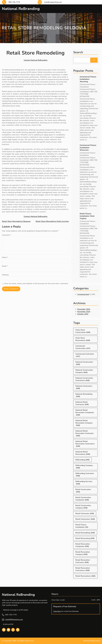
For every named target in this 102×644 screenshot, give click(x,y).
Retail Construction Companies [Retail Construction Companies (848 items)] (83, 499)
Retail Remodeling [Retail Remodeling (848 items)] (85, 533)
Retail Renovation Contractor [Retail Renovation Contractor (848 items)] (83, 561)
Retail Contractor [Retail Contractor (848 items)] (85, 514)
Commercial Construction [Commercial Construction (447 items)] (83, 347)
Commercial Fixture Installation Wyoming (88, 79)
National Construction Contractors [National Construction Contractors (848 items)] (84, 379)
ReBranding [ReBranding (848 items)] (82, 460)
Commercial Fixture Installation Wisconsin (88, 147)
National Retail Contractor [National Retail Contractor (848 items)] (82, 403)
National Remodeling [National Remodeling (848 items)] (84, 395)
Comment (7, 235)
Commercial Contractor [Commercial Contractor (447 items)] (85, 355)
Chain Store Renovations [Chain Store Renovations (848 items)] (83, 339)
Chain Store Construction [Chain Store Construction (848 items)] (83, 331)
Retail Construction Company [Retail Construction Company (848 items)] (83, 507)
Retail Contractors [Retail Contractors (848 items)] (85, 519)
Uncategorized (83, 294)
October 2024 (83, 314)
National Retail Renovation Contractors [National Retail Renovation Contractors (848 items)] (85, 444)
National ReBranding (21, 9)
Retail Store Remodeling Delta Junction (52, 221)
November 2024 (84, 312)
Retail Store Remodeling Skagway (16, 221)
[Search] (94, 60)
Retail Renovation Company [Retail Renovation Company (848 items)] (83, 553)
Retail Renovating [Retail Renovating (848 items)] (85, 538)
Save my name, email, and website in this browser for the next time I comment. (36, 284)
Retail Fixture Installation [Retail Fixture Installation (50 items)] (82, 526)
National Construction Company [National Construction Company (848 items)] (84, 371)
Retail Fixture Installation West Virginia (87, 216)
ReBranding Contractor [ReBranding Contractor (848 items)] (85, 475)
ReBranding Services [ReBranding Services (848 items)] (84, 483)
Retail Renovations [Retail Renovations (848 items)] (85, 576)
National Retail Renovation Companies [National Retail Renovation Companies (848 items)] (85, 413)
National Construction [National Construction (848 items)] (84, 363)
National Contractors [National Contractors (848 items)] (84, 387)
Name (5, 257)
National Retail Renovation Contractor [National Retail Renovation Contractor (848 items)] (85, 433)
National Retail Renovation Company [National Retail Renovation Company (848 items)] (84, 423)
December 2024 (84, 309)
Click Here (57, 611)
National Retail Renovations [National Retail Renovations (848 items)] (83, 453)
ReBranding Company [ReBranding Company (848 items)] (84, 467)
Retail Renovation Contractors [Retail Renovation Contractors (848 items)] (83, 569)
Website (5, 275)
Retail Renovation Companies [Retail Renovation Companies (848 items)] (83, 545)
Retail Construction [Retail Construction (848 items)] (83, 491)
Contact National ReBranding (36, 60)
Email (5, 266)
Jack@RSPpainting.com (14, 619)
